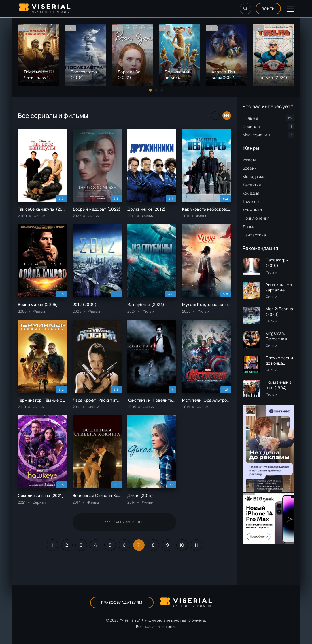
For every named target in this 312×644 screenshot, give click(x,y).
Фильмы (250, 118)
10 (182, 545)
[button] (150, 90)
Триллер (251, 201)
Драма (249, 227)
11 (196, 545)
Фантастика (254, 235)
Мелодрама (254, 176)
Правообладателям (122, 602)
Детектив (252, 185)
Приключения (256, 218)
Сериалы (251, 126)
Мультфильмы (256, 135)
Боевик (250, 168)
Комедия (251, 193)
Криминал (252, 210)
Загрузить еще (124, 522)
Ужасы (249, 160)
